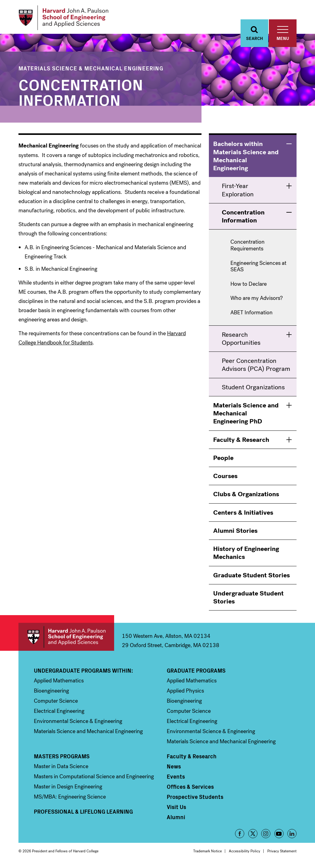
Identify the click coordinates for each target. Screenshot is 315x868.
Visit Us (176, 809)
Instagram (266, 835)
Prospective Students (195, 799)
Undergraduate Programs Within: (83, 672)
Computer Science (56, 703)
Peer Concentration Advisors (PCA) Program (256, 367)
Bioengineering (51, 693)
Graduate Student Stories (251, 577)
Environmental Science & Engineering (78, 723)
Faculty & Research (241, 441)
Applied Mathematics (59, 682)
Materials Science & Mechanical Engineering (91, 70)
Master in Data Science (61, 768)
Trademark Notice (207, 853)
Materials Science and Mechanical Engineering (88, 733)
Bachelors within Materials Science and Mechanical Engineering (246, 158)
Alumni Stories (235, 532)
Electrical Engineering (59, 713)
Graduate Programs (196, 672)
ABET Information (251, 315)
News (174, 768)
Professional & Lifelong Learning (83, 813)
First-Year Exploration (238, 192)
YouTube (279, 835)
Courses (225, 478)
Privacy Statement (282, 853)
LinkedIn (292, 835)
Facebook (240, 835)
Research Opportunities (241, 340)
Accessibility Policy (245, 853)
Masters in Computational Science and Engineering (94, 778)
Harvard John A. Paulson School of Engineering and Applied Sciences (66, 639)
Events (176, 778)
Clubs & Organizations (246, 496)
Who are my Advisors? (257, 300)
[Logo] (66, 18)
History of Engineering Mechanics (246, 555)
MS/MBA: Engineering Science (70, 799)
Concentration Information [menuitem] (243, 218)
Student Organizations (253, 389)
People (223, 459)
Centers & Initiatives (243, 514)
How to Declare (249, 286)
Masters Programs (62, 758)
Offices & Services (190, 788)
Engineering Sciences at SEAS (258, 268)
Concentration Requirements (247, 247)
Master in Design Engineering (68, 788)
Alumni (176, 819)
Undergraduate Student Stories (248, 599)
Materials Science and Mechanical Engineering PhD (246, 415)
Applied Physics (185, 693)
